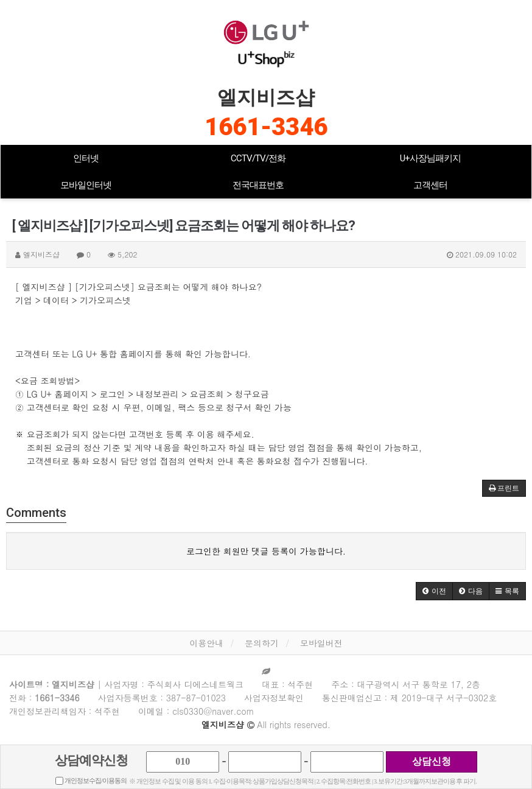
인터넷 (86, 158)
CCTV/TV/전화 (258, 158)
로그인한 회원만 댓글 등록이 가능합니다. (266, 551)
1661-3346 (266, 127)
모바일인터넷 (86, 185)
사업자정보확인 (274, 698)
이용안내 (206, 643)
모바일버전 (321, 643)
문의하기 (262, 643)
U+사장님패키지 (430, 158)
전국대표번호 (258, 185)
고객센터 (430, 185)
